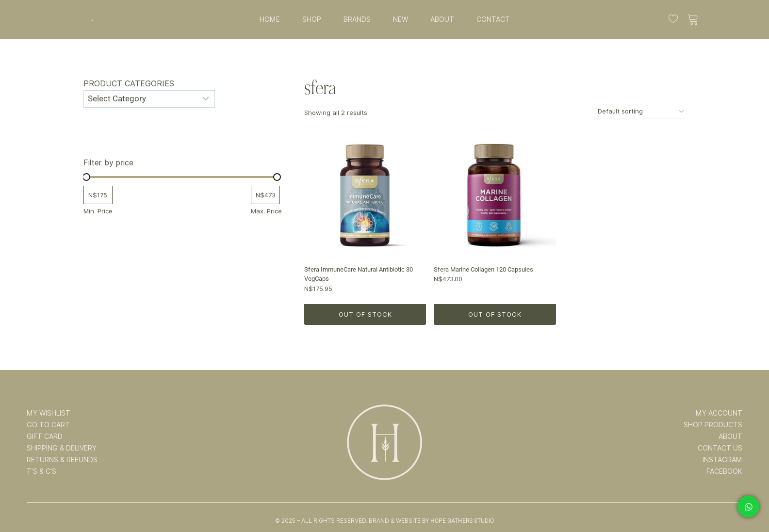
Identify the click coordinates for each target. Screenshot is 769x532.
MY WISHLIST (49, 413)
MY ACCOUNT (719, 413)
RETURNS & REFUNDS (62, 460)
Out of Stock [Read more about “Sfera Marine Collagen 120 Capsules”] (495, 314)
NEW (401, 19)
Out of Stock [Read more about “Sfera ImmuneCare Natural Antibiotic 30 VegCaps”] (365, 314)
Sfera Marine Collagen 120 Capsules (483, 269)
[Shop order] (641, 112)
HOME (270, 19)
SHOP (312, 19)
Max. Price (266, 211)
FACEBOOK (724, 471)
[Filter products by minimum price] (98, 195)
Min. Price (98, 211)
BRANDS (357, 19)
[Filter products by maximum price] (265, 195)
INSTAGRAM (722, 460)
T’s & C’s (41, 471)
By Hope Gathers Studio (458, 521)
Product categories (129, 84)
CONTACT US (720, 448)
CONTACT (493, 19)
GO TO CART (48, 425)
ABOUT (442, 19)
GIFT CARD (45, 436)
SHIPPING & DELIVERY (62, 448)
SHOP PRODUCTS (713, 425)
